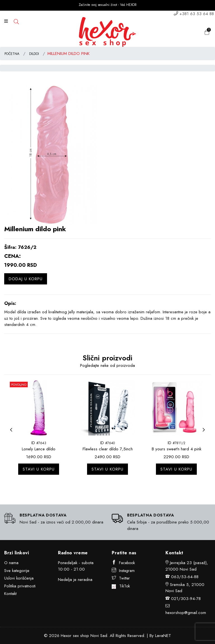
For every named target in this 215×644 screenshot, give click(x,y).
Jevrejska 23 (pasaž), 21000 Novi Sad (187, 566)
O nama (11, 563)
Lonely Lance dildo (39, 449)
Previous (13, 433)
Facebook (123, 563)
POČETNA (12, 54)
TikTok (121, 586)
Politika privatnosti (20, 586)
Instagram (123, 571)
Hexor (66, 636)
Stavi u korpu (39, 469)
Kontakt (10, 594)
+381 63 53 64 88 (197, 14)
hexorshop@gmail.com (186, 613)
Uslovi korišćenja (19, 578)
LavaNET (163, 636)
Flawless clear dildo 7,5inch (108, 449)
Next (205, 433)
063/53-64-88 (185, 577)
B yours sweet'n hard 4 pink (177, 449)
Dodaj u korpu (26, 279)
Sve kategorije (17, 571)
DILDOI (34, 54)
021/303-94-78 (186, 599)
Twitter (121, 578)
